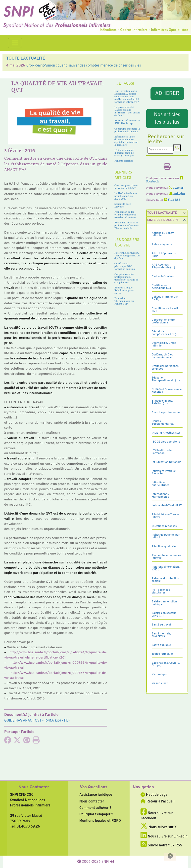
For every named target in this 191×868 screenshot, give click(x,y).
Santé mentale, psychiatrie (161, 635)
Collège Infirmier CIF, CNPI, (165, 298)
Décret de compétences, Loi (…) (166, 333)
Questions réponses (164, 526)
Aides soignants (162, 244)
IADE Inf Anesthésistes (166, 433)
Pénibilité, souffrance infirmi (165, 516)
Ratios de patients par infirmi (166, 536)
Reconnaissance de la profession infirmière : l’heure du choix (127, 225)
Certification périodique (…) (161, 287)
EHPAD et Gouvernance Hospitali (167, 391)
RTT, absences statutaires (161, 591)
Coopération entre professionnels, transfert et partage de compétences (126, 278)
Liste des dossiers (163, 220)
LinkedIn (177, 194)
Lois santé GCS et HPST (167, 506)
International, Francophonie (160, 496)
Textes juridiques (163, 654)
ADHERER (167, 94)
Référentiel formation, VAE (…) (166, 568)
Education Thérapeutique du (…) (166, 379)
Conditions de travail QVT (165, 310)
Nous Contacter (34, 787)
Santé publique (161, 645)
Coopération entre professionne (163, 321)
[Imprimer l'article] (36, 742)
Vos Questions (94, 787)
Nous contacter (92, 801)
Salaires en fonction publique (164, 603)
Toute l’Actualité (162, 213)
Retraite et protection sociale (165, 580)
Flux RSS (172, 200)
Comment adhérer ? (95, 808)
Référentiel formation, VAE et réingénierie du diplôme (127, 255)
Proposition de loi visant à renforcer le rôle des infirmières (125, 214)
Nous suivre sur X (159, 827)
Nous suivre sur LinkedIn (164, 836)
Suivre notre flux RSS (161, 845)
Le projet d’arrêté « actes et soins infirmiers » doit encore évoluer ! (127, 111)
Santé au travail (162, 625)
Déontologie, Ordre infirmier (164, 344)
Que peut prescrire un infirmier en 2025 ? (126, 187)
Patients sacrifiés (124, 161)
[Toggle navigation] (15, 43)
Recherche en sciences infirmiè (166, 557)
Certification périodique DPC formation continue (125, 266)
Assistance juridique (96, 795)
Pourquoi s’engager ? (96, 814)
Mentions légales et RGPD (100, 821)
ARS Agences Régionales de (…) (163, 266)
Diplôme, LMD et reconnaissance (162, 356)
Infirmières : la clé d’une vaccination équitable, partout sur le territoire (126, 141)
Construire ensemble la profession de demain (127, 130)
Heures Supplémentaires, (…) (166, 423)
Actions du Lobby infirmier (163, 234)
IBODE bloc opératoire (166, 442)
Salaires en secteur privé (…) (164, 614)
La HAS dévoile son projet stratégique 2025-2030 (126, 196)
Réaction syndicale (164, 547)
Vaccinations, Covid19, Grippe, (166, 664)
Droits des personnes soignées (165, 367)
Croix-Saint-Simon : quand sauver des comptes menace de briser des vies (84, 66)
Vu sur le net (160, 683)
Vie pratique (159, 674)
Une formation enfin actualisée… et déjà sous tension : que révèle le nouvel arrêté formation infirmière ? (127, 96)
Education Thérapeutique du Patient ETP (124, 301)
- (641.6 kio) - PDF (37, 721)
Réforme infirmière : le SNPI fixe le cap (127, 122)
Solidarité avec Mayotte (123, 205)
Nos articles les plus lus (167, 119)
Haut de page (154, 795)
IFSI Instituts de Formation (162, 452)
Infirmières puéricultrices (160, 484)
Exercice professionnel (166, 413)
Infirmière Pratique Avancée (164, 472)
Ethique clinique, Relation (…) (162, 402)
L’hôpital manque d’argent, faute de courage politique (124, 153)
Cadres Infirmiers (163, 277)
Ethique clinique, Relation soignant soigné (124, 290)
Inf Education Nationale (167, 462)
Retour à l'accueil (157, 801)
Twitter (176, 188)
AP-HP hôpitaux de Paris (164, 255)
